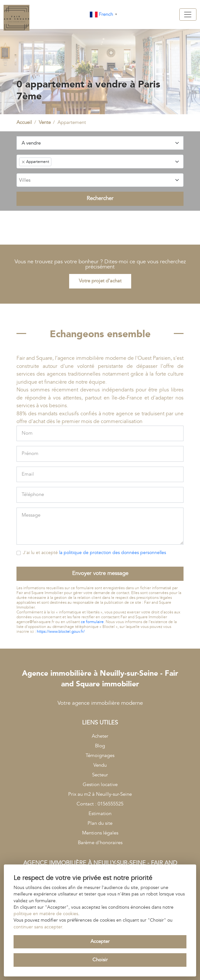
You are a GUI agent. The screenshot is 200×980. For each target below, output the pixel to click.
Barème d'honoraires (100, 843)
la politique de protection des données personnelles (113, 553)
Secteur (100, 775)
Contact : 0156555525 (100, 804)
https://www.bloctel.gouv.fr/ (61, 632)
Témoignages (100, 756)
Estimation (100, 814)
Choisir (100, 960)
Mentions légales (100, 833)
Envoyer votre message (100, 573)
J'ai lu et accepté (95, 553)
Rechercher (100, 198)
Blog (100, 746)
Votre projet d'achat (100, 281)
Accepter (100, 941)
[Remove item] (23, 162)
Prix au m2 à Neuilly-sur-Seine (100, 794)
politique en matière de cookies (46, 914)
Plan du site (100, 823)
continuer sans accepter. (38, 927)
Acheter (100, 736)
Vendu (100, 765)
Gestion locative (100, 785)
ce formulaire (92, 622)
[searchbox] (99, 181)
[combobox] (100, 161)
